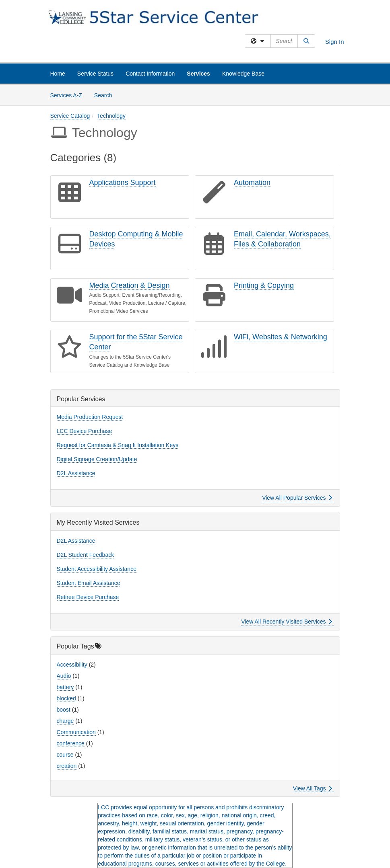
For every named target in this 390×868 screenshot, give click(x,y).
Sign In (335, 42)
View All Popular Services (297, 498)
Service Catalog (70, 116)
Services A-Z (66, 95)
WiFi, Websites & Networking (281, 337)
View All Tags (313, 788)
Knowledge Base (243, 74)
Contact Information (150, 74)
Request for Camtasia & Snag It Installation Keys (118, 445)
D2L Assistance (76, 473)
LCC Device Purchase (85, 431)
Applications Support (123, 183)
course (65, 755)
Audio (64, 676)
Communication (76, 732)
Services (198, 74)
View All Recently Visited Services (286, 622)
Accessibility (72, 665)
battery (65, 687)
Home (58, 74)
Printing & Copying (264, 285)
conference (71, 743)
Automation (252, 183)
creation (67, 766)
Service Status (95, 74)
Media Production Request (90, 417)
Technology (111, 116)
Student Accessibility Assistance (97, 569)
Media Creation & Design (130, 285)
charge (65, 721)
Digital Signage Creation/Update (97, 459)
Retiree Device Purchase (88, 597)
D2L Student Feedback (86, 555)
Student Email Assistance (89, 583)
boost (64, 710)
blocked (66, 698)
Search (106, 95)
